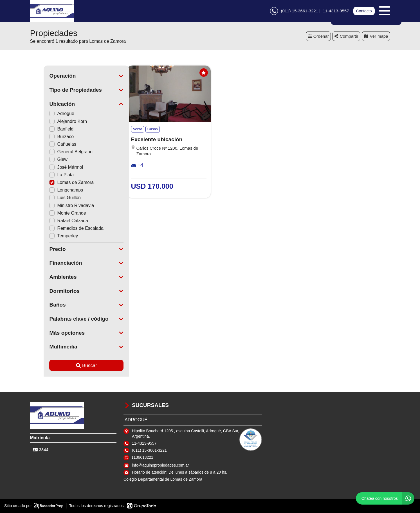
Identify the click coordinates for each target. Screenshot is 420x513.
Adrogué (48, 114)
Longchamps (53, 191)
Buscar (73, 366)
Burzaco (48, 137)
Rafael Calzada (55, 221)
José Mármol (53, 167)
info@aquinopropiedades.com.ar (160, 466)
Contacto (364, 11)
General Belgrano (57, 152)
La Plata (48, 175)
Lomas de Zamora (58, 183)
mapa (376, 36)
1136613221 (142, 458)
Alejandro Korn (55, 122)
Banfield (48, 129)
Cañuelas (49, 145)
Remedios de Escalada (63, 229)
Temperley (50, 236)
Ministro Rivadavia (58, 206)
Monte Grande (54, 213)
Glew (45, 160)
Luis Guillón (51, 198)
